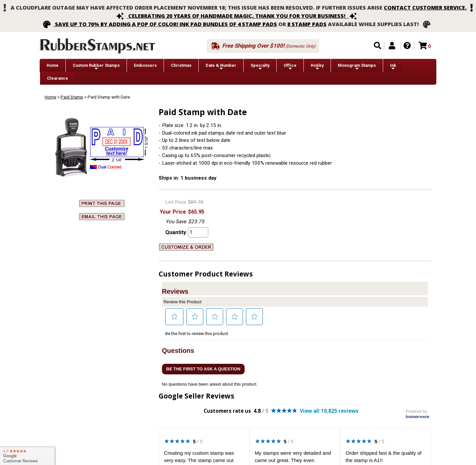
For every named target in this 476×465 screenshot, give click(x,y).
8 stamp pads (307, 24)
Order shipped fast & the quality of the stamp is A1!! (383, 457)
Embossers (145, 65)
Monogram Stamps (357, 67)
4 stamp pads (257, 24)
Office (290, 67)
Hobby (317, 67)
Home (53, 65)
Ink (393, 67)
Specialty (260, 67)
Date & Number (221, 67)
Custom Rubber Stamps (96, 67)
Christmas (181, 65)
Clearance (58, 78)
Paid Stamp (72, 97)
